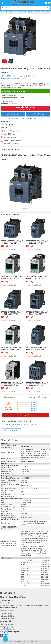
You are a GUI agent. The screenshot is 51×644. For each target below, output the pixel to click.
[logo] (24, 3)
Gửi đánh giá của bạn (25, 415)
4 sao (23, 424)
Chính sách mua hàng (7, 611)
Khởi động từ (22, 78)
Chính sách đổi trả (6, 613)
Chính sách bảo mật (7, 627)
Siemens (13, 78)
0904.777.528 (38, 118)
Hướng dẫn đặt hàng (7, 616)
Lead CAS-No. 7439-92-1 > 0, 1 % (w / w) (35, 531)
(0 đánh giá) (30, 76)
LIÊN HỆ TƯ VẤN (13, 114)
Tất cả (14, 424)
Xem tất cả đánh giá (11, 430)
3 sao (27, 424)
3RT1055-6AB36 (12, 76)
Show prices (25, 470)
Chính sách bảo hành (7, 619)
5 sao (19, 424)
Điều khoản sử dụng (7, 624)
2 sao (31, 424)
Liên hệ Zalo (38, 114)
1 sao (36, 424)
